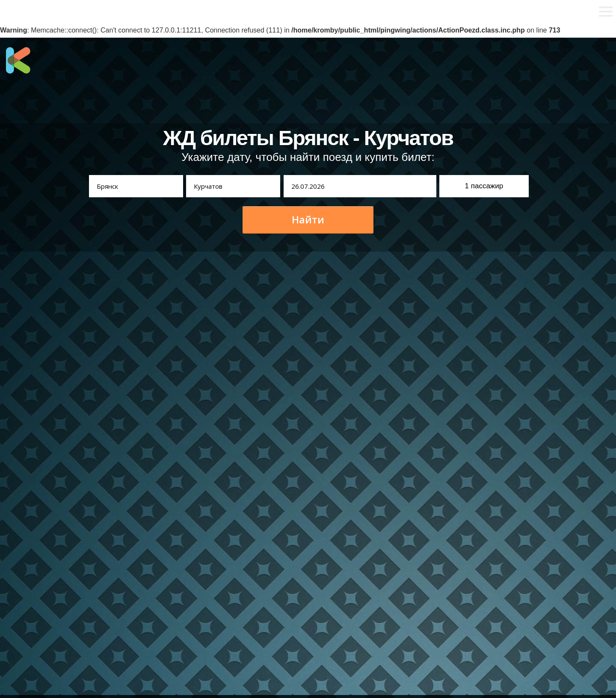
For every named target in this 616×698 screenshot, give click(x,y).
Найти (308, 220)
